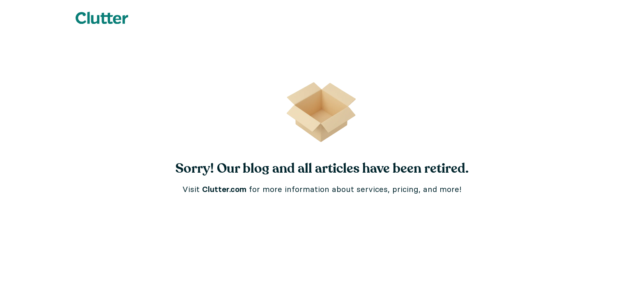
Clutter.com (224, 189)
